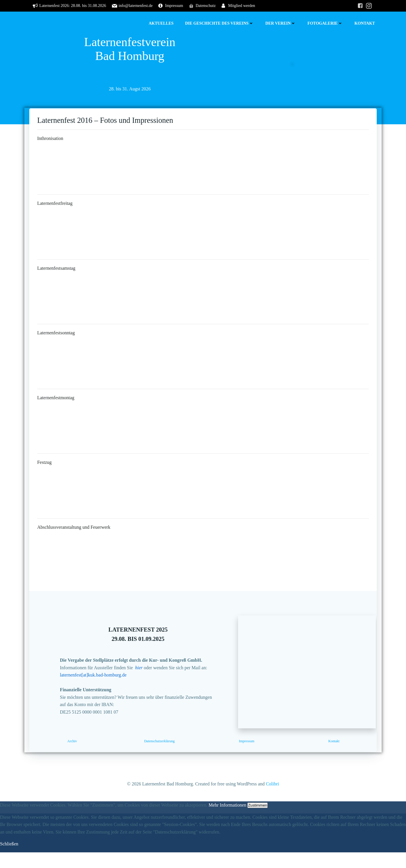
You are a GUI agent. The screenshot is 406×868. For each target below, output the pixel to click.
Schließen (9, 859)
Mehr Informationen (227, 821)
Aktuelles (162, 23)
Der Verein (281, 23)
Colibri (272, 800)
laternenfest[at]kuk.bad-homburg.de (98, 687)
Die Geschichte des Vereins (220, 23)
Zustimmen (258, 821)
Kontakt (366, 23)
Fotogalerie (326, 23)
